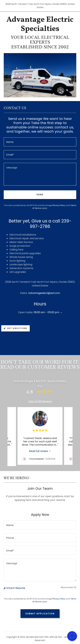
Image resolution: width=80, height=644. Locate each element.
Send (40, 195)
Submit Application (40, 614)
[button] (61, 313)
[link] (40, 25)
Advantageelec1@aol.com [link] (44, 293)
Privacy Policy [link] (59, 205)
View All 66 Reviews (40, 401)
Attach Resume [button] (16, 588)
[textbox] (40, 142)
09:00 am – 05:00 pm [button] (46, 312)
